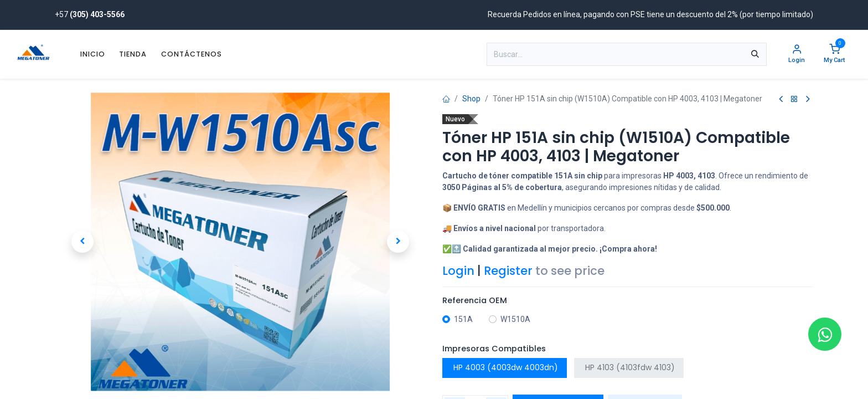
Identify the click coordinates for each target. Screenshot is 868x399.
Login (458, 271)
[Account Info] (797, 55)
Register (508, 271)
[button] (82, 242)
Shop (471, 99)
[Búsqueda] (755, 54)
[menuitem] (93, 54)
